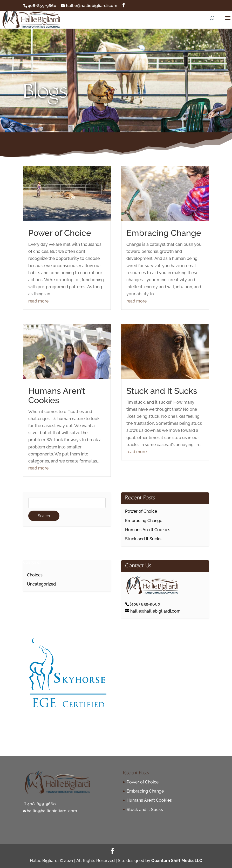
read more (38, 301)
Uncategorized (41, 584)
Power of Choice (60, 233)
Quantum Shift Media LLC (177, 861)
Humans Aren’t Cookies (57, 396)
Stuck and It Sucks (162, 391)
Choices (35, 575)
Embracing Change (164, 233)
